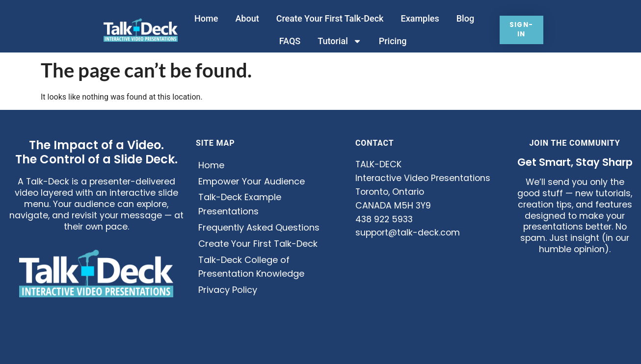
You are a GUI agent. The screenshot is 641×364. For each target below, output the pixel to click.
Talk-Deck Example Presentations (240, 204)
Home (204, 18)
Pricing (391, 41)
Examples (418, 18)
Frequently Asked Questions (259, 227)
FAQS (288, 41)
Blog (463, 18)
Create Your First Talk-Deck (328, 18)
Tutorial (337, 41)
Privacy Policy (228, 290)
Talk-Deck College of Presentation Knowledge (251, 267)
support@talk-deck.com (408, 233)
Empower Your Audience (252, 181)
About (245, 18)
